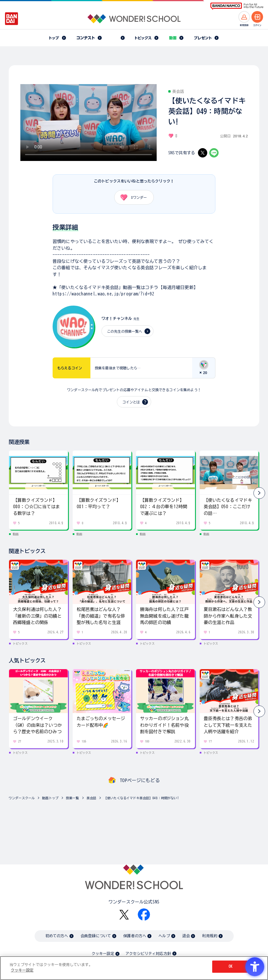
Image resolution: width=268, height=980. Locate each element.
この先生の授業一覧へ (125, 331)
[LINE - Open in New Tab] (214, 153)
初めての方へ (57, 936)
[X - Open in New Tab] (203, 153)
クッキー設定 (103, 954)
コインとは (131, 402)
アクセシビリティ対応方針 (148, 954)
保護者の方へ (135, 936)
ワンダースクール (22, 798)
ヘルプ (164, 936)
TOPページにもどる (140, 780)
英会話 (91, 798)
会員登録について (96, 936)
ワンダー (132, 197)
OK (231, 966)
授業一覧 (73, 798)
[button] (259, 493)
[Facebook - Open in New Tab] (144, 915)
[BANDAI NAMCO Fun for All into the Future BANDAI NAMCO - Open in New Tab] (237, 6)
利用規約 (210, 936)
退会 (186, 936)
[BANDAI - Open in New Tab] (12, 19)
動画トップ (50, 798)
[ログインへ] (257, 17)
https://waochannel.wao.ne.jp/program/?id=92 (103, 294)
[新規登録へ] (244, 17)
